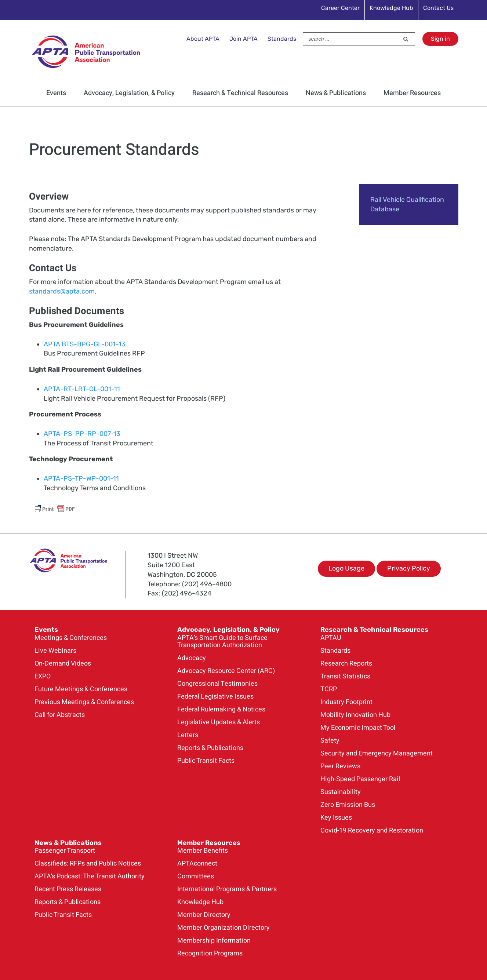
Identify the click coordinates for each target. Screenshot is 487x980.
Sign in (440, 39)
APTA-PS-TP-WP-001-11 (81, 478)
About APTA (203, 39)
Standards (282, 39)
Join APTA (243, 39)
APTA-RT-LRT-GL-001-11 (82, 389)
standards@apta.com (62, 291)
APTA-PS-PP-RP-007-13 (82, 434)
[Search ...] (351, 39)
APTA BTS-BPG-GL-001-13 (85, 344)
